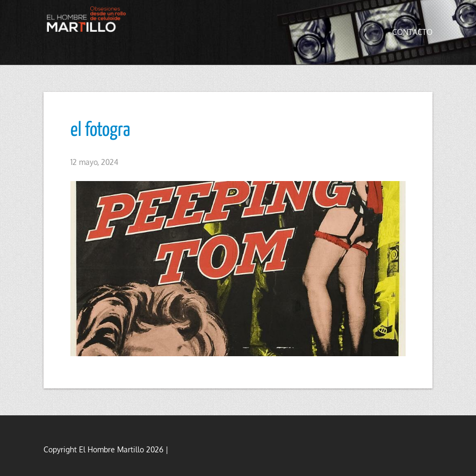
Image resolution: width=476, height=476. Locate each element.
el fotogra (100, 131)
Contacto (412, 32)
